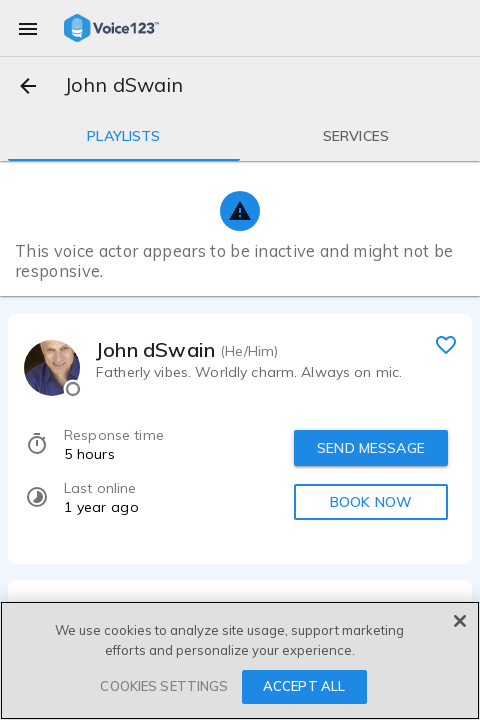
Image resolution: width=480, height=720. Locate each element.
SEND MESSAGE (371, 448)
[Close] (460, 621)
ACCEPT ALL (304, 686)
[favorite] (446, 344)
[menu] (28, 28)
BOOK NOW (371, 502)
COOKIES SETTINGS (164, 686)
